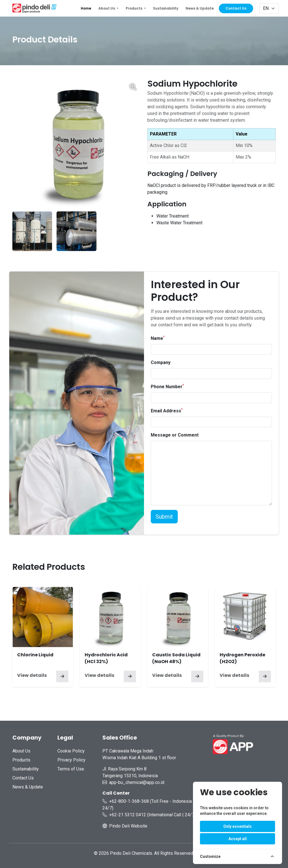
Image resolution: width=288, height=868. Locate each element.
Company (161, 362)
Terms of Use (71, 769)
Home (86, 8)
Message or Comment (175, 435)
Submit (164, 517)
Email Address (167, 411)
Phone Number (167, 386)
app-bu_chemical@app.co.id (137, 782)
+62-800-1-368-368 (129, 801)
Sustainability (166, 8)
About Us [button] (107, 8)
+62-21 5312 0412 (128, 815)
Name (158, 338)
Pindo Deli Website (128, 826)
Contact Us (236, 8)
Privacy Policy (71, 760)
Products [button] (134, 8)
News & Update (200, 8)
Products (21, 760)
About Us (21, 751)
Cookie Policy (71, 751)
